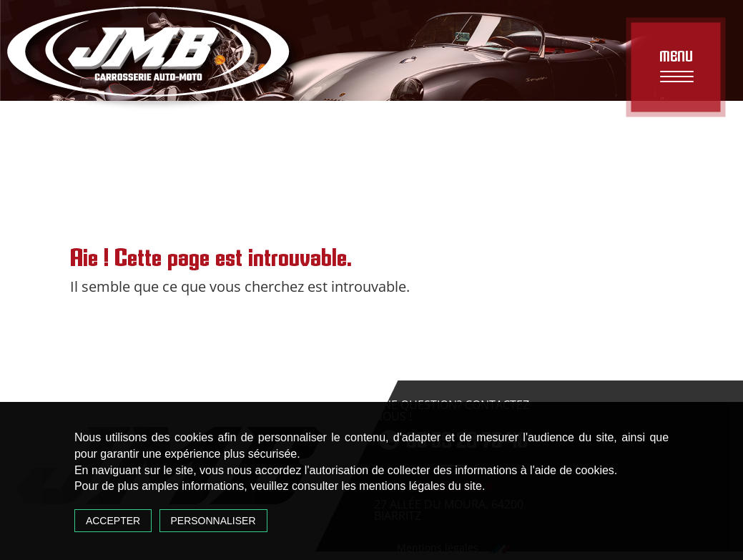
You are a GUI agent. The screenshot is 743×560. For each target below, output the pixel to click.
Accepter (113, 521)
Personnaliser (213, 521)
